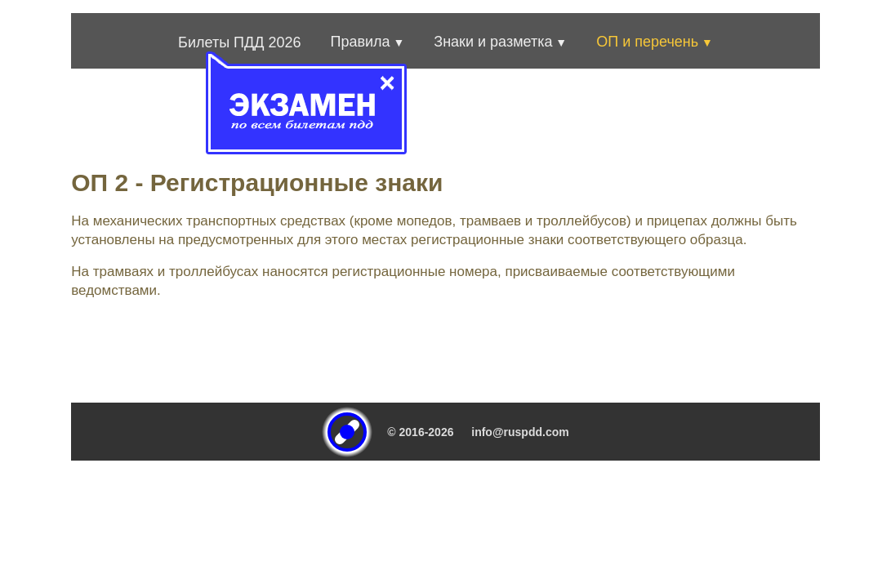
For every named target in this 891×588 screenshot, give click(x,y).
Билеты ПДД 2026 (239, 42)
